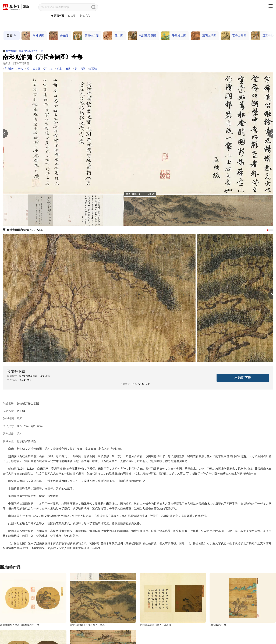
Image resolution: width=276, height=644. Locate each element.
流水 (59, 69)
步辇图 (59, 36)
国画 (26, 6)
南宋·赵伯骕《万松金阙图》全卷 (87, 625)
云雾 (68, 69)
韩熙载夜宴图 (142, 36)
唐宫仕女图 (86, 36)
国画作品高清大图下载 (31, 51)
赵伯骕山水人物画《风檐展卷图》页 (20, 625)
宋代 (20, 69)
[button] (272, 133)
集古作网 (11, 51)
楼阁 (83, 69)
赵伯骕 (93, 69)
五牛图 (113, 36)
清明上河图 (204, 36)
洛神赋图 (33, 36)
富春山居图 (234, 36)
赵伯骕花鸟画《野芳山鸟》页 (156, 625)
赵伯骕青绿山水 (218, 625)
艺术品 (84, 16)
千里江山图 (173, 36)
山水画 (37, 69)
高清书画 (57, 16)
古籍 (71, 16)
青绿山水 (9, 69)
